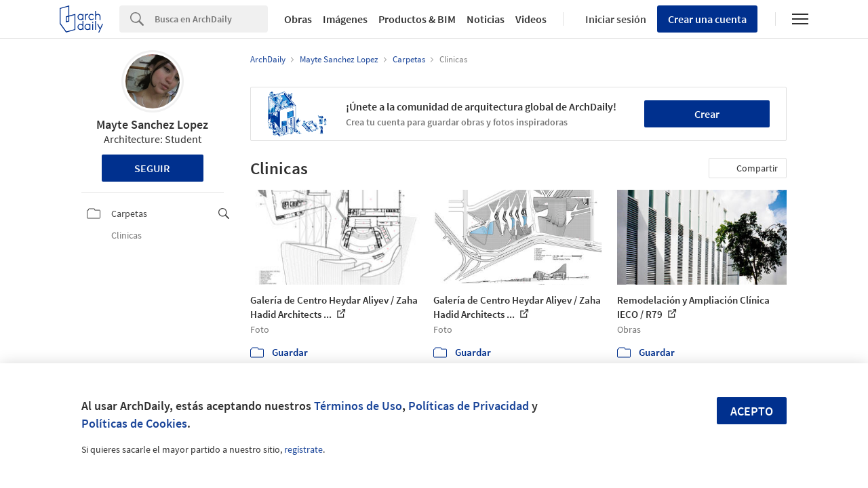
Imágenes (345, 19)
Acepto (752, 411)
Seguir (152, 168)
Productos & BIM (417, 19)
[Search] (211, 19)
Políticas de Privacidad (469, 406)
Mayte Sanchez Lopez (152, 124)
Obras (298, 19)
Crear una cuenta (707, 19)
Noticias (486, 19)
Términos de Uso (358, 406)
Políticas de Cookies (134, 423)
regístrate (303, 449)
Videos (531, 19)
